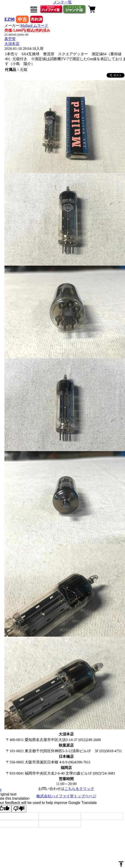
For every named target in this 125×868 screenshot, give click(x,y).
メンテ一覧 (62, 2)
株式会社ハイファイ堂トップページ (66, 796)
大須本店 (12, 44)
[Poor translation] (19, 809)
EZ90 (10, 19)
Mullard (34, 26)
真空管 (10, 39)
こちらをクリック (79, 789)
